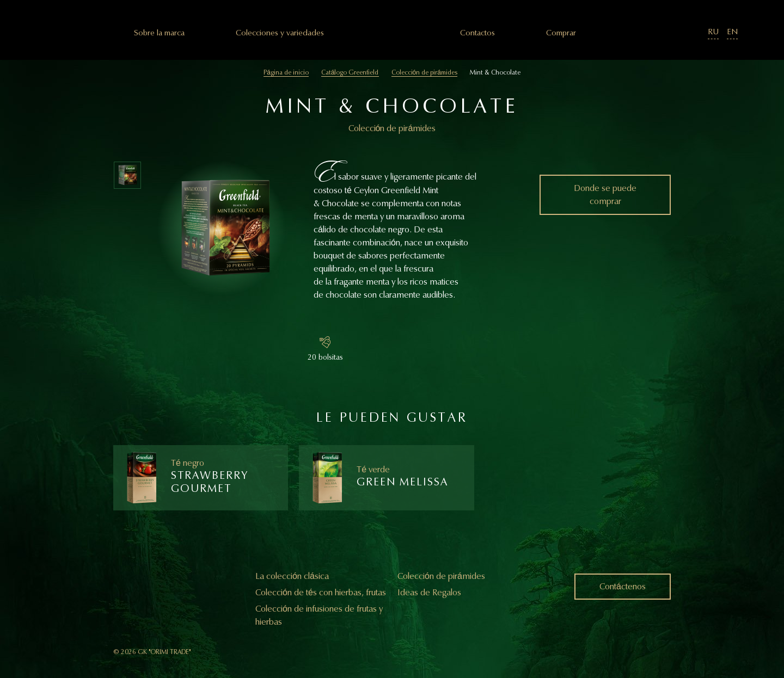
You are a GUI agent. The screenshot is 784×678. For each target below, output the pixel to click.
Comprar (561, 33)
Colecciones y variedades (280, 33)
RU (713, 32)
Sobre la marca (159, 33)
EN (732, 32)
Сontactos (477, 33)
